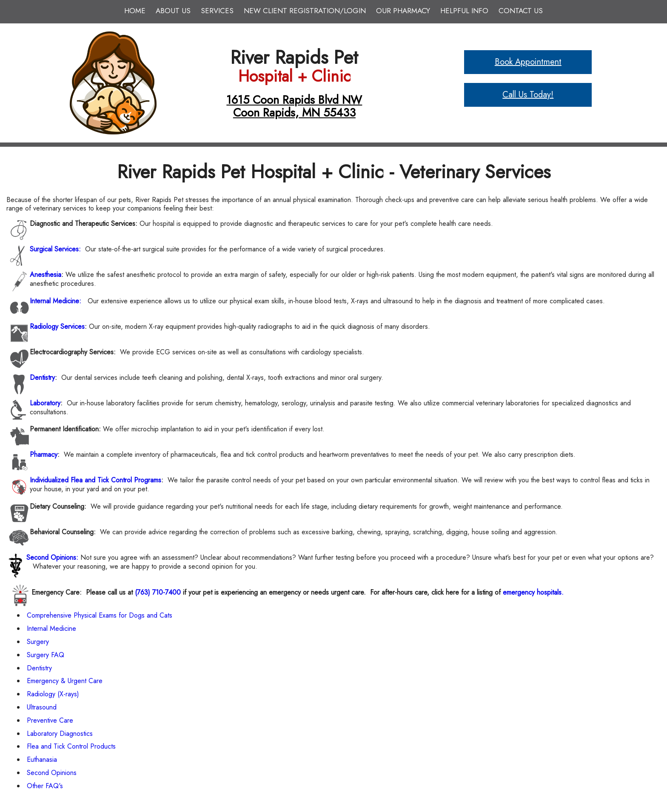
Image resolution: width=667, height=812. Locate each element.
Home (135, 11)
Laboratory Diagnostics (60, 734)
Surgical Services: (55, 249)
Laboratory (45, 403)
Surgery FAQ (46, 655)
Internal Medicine (51, 628)
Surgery (38, 642)
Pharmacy (44, 454)
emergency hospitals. (533, 592)
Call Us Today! (528, 95)
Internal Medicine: (56, 301)
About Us (173, 11)
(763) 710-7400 (158, 592)
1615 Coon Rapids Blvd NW (294, 100)
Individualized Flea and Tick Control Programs (95, 480)
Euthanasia (42, 759)
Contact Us (521, 11)
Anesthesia (46, 275)
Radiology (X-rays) (53, 694)
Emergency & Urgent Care (65, 681)
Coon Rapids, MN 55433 (294, 113)
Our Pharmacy (403, 11)
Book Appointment (528, 62)
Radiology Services (57, 326)
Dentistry (42, 378)
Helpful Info (464, 11)
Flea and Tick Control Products (71, 746)
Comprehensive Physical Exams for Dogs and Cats (100, 615)
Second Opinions (52, 773)
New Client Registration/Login (305, 11)
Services (217, 11)
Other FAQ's (45, 786)
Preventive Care (50, 720)
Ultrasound (42, 707)
